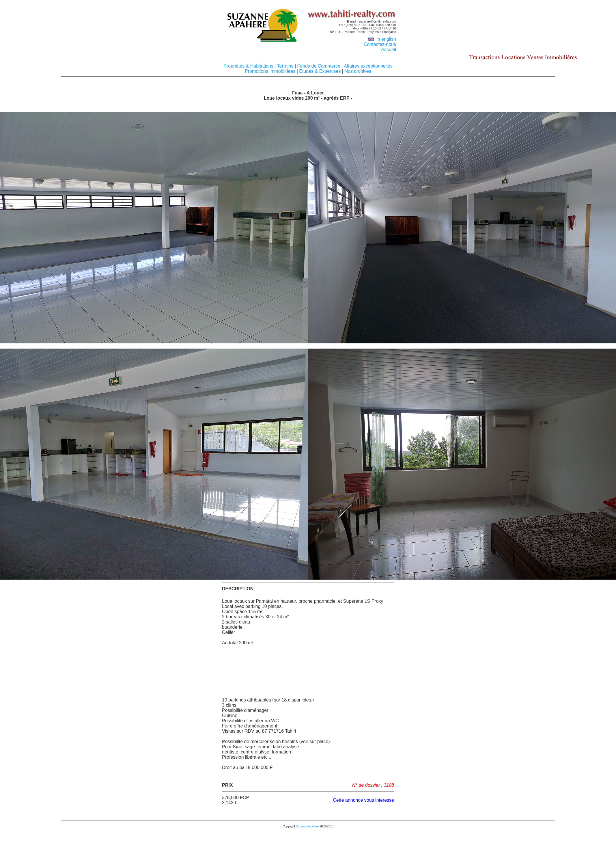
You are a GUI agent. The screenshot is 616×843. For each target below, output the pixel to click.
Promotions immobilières (271, 71)
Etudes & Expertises (320, 71)
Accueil (389, 50)
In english (382, 39)
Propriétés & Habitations (249, 66)
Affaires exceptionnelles (367, 66)
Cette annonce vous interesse (363, 800)
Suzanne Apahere (307, 826)
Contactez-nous (380, 44)
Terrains (285, 66)
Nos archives (357, 71)
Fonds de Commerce (319, 66)
